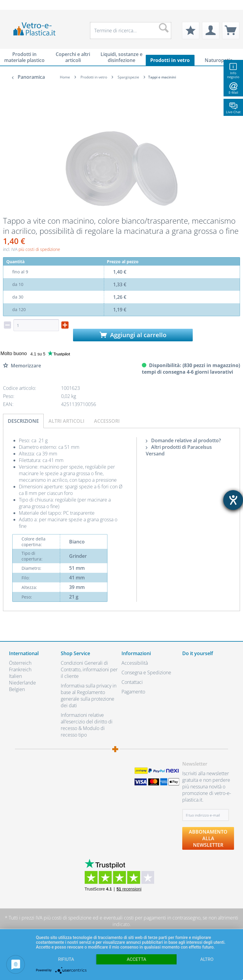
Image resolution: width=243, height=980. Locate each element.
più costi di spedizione (39, 249)
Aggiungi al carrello (133, 335)
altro (207, 959)
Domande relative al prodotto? (183, 440)
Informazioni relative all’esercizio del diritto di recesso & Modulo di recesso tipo (87, 725)
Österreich (20, 663)
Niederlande (22, 683)
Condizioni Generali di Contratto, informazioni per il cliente (89, 670)
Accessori (107, 421)
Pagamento (133, 692)
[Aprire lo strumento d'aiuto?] (233, 500)
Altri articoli (66, 421)
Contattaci (132, 682)
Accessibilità (135, 663)
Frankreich (20, 670)
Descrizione (23, 421)
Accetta (136, 959)
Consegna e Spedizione (146, 672)
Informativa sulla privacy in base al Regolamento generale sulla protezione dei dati (89, 696)
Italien (15, 676)
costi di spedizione (72, 918)
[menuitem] (12, 5)
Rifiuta (66, 959)
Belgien (17, 689)
